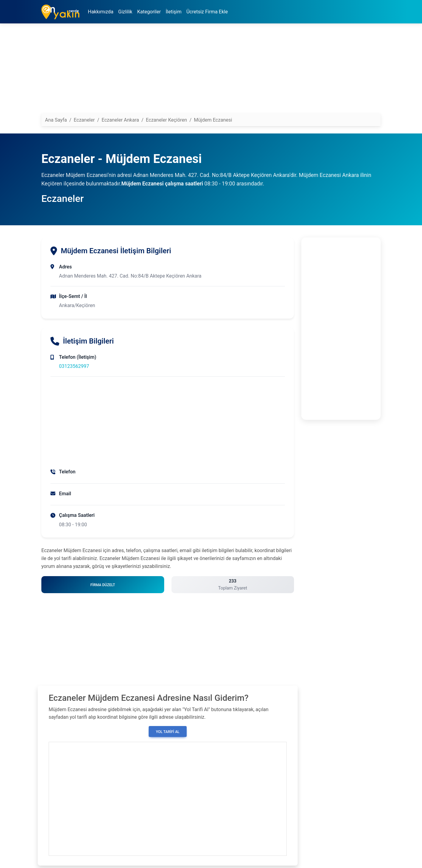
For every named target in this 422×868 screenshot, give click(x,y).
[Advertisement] (211, 71)
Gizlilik (125, 12)
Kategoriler (149, 12)
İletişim (174, 12)
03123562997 (74, 366)
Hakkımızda (101, 12)
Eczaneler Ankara (120, 120)
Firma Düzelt (103, 585)
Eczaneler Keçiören (166, 120)
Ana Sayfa (56, 120)
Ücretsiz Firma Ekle (207, 12)
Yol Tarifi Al (168, 732)
